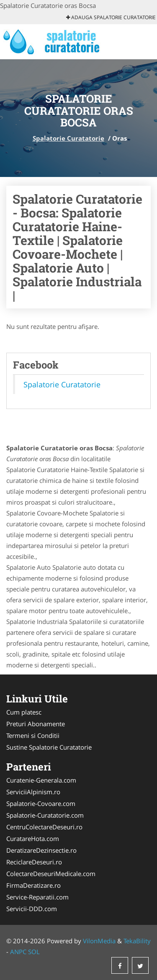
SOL (34, 952)
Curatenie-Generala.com (41, 780)
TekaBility (137, 941)
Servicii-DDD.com (32, 909)
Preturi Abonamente (36, 724)
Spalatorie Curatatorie (68, 138)
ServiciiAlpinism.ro (33, 792)
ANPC (18, 952)
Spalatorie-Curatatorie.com (45, 815)
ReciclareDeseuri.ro (34, 862)
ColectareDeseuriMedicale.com (51, 874)
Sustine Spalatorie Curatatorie (49, 747)
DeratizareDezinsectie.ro (41, 850)
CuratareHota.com (33, 839)
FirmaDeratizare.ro (33, 885)
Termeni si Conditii (33, 735)
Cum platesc (24, 712)
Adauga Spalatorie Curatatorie (111, 17)
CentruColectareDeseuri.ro (44, 827)
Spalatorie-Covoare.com (41, 803)
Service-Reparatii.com (37, 897)
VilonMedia (99, 941)
